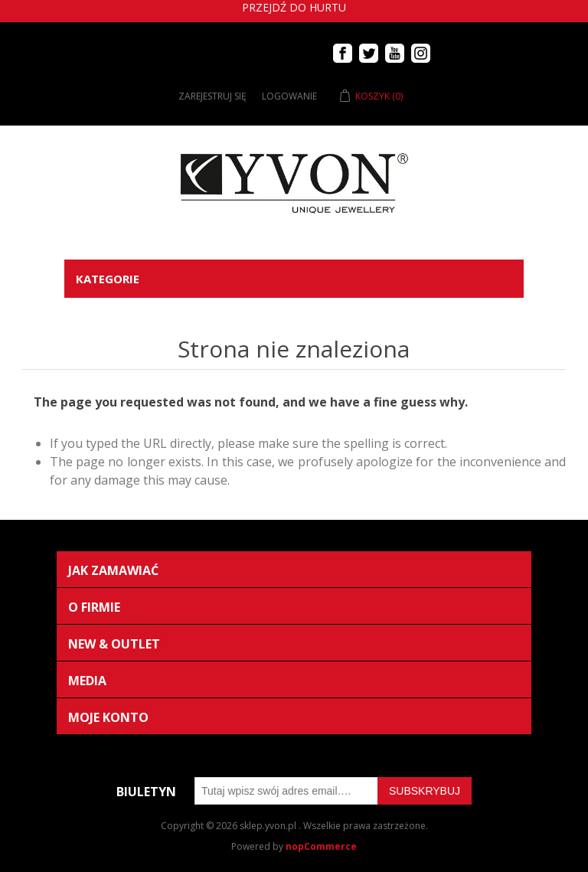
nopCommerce (321, 846)
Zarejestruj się (212, 96)
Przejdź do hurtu (294, 7)
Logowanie (289, 96)
